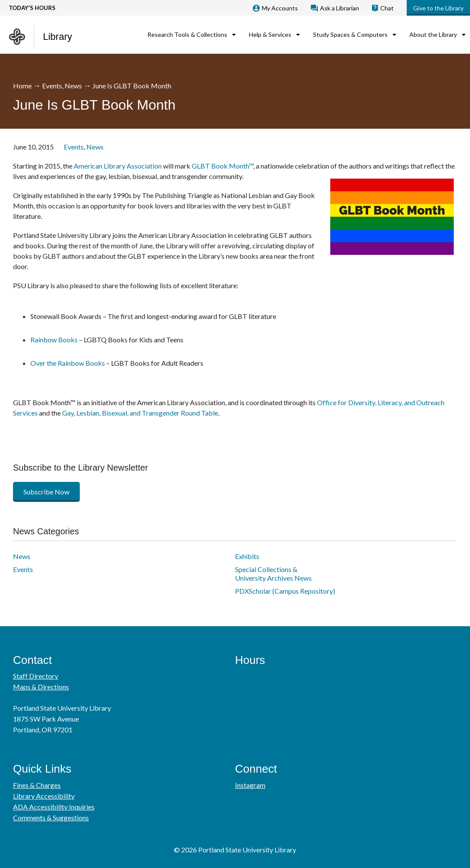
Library (57, 37)
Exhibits (247, 556)
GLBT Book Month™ (222, 166)
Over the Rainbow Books (68, 363)
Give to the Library (438, 8)
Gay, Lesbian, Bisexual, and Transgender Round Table (140, 413)
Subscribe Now (46, 492)
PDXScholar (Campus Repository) (285, 591)
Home (22, 86)
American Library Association (118, 166)
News (73, 86)
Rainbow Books (54, 340)
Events (52, 86)
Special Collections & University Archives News (273, 574)
